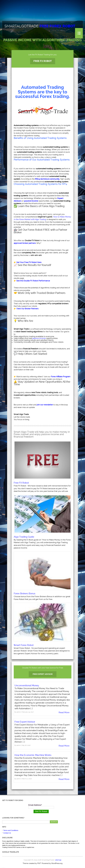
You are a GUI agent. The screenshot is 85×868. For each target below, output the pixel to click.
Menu (79, 33)
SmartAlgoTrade (40, 26)
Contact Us (7, 833)
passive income (39, 338)
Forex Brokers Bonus (25, 593)
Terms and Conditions (11, 830)
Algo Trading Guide (24, 537)
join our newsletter (45, 405)
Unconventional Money (27, 685)
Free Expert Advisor (43, 674)
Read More (64, 712)
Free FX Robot (43, 61)
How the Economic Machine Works (33, 755)
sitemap (58, 860)
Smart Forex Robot (24, 645)
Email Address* (35, 805)
